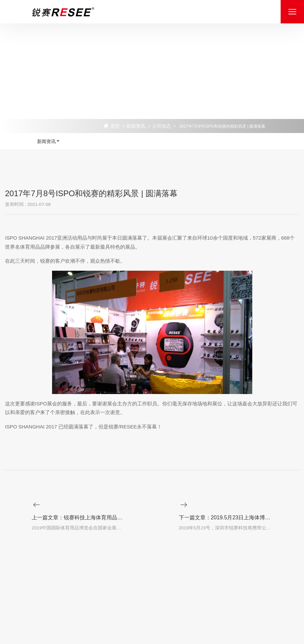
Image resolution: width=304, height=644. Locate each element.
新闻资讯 (136, 126)
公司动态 (162, 126)
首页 (115, 126)
